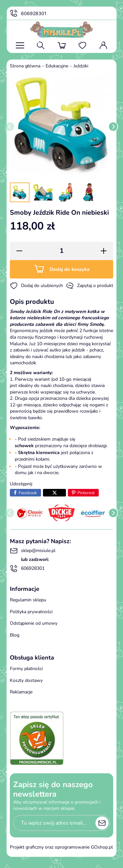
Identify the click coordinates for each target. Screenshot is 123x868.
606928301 (28, 13)
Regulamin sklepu (28, 600)
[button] (17, 251)
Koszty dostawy (26, 680)
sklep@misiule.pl (33, 551)
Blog (15, 635)
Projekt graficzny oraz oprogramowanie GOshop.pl (61, 847)
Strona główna (25, 66)
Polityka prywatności (31, 612)
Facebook (28, 493)
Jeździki (81, 66)
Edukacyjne (57, 66)
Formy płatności (26, 669)
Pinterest (86, 493)
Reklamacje (21, 692)
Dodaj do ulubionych (36, 286)
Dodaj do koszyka (70, 269)
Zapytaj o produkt (90, 286)
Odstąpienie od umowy (34, 623)
